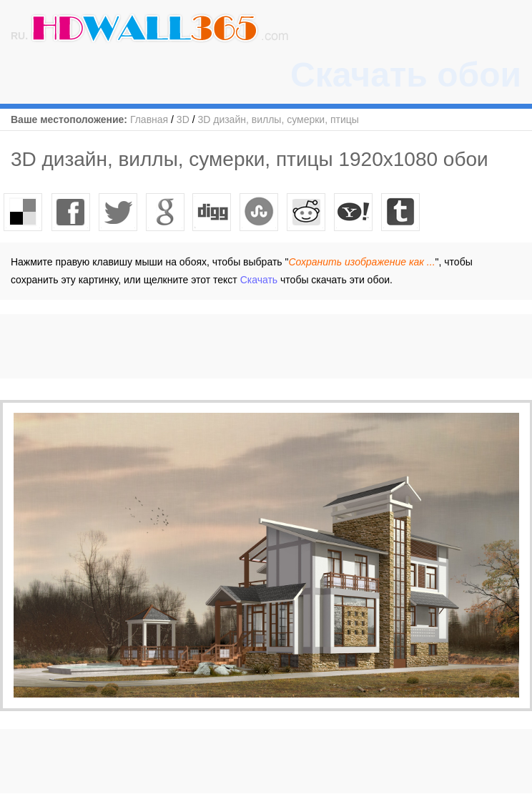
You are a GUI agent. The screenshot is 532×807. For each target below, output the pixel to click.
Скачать (259, 280)
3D (183, 119)
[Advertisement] (260, 346)
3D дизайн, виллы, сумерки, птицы (278, 119)
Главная (149, 119)
